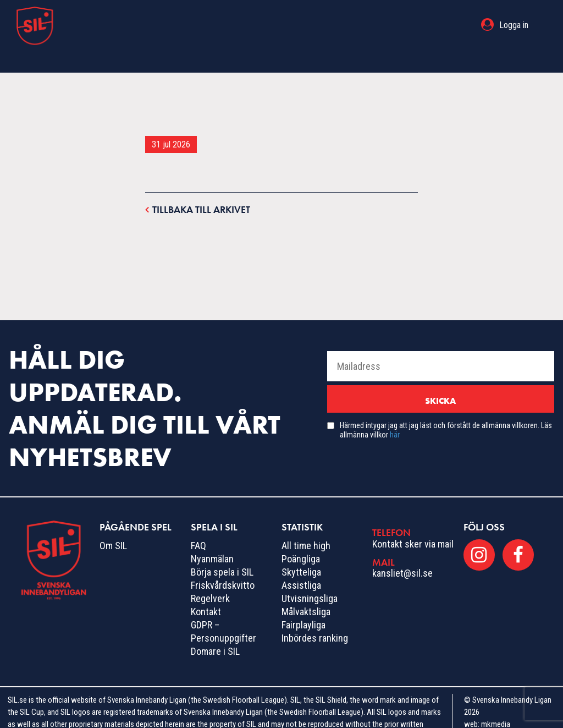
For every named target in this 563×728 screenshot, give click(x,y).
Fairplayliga (303, 603)
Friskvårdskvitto (223, 563)
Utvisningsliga (310, 576)
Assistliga (301, 563)
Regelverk (210, 576)
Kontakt (206, 590)
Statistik (361, 25)
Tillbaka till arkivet (198, 187)
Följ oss (484, 505)
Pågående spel (215, 25)
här (395, 413)
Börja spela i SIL (222, 550)
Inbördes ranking (315, 616)
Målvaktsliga (306, 590)
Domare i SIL (215, 629)
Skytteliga (301, 550)
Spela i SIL (296, 25)
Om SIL (113, 524)
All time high (306, 524)
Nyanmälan (212, 537)
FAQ (198, 524)
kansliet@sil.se (402, 551)
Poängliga (301, 537)
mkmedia (496, 702)
